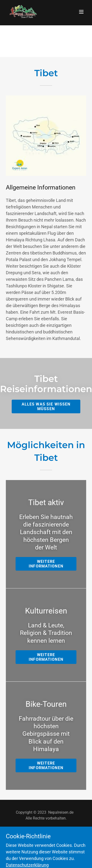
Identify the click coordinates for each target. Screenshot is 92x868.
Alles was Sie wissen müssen (46, 406)
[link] (23, 12)
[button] (81, 12)
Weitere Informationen (46, 564)
